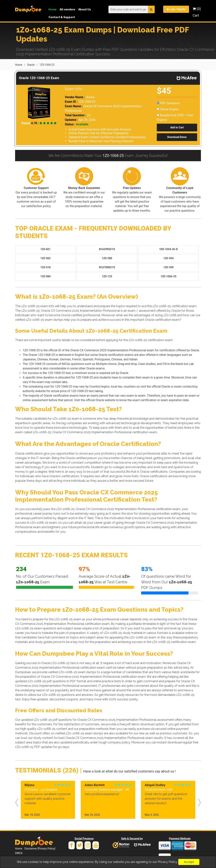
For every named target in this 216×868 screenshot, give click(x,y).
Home (53, 9)
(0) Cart (197, 12)
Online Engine (168, 109)
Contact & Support (62, 17)
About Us (85, 9)
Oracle (31, 64)
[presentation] (17, 799)
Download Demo (177, 137)
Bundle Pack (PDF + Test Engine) (175, 117)
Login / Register (176, 9)
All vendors (67, 9)
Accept (189, 862)
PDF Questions (168, 103)
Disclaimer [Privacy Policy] (40, 844)
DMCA (19, 848)
